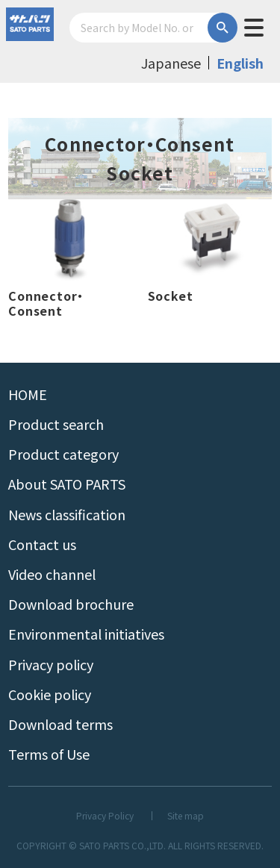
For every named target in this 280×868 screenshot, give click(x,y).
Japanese (171, 63)
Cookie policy (50, 694)
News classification (67, 514)
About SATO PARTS (67, 484)
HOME (28, 394)
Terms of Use (49, 754)
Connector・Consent (46, 303)
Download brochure (71, 604)
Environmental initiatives (86, 634)
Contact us (42, 544)
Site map (186, 816)
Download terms (60, 724)
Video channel (52, 574)
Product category (63, 454)
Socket (171, 296)
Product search (56, 424)
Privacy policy (51, 664)
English (240, 63)
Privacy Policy (105, 816)
